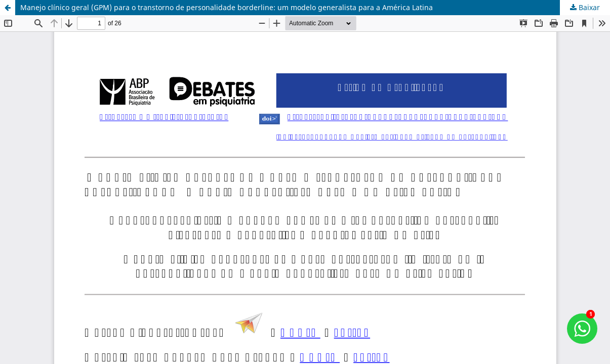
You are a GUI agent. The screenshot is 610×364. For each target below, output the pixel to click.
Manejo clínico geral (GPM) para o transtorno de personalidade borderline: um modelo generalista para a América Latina (227, 7)
